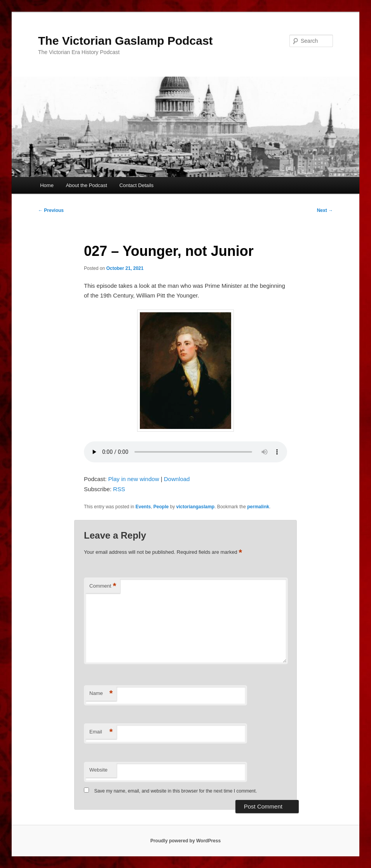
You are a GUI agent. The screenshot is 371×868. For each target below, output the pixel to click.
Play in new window (134, 479)
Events (143, 507)
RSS (119, 489)
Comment (103, 586)
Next (325, 210)
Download (177, 479)
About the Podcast (86, 185)
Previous (51, 210)
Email (101, 732)
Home (47, 185)
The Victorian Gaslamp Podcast (125, 41)
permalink (258, 507)
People (161, 507)
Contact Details (136, 185)
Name (101, 694)
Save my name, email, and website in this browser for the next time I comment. (175, 791)
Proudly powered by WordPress (185, 841)
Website (98, 770)
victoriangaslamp (196, 507)
